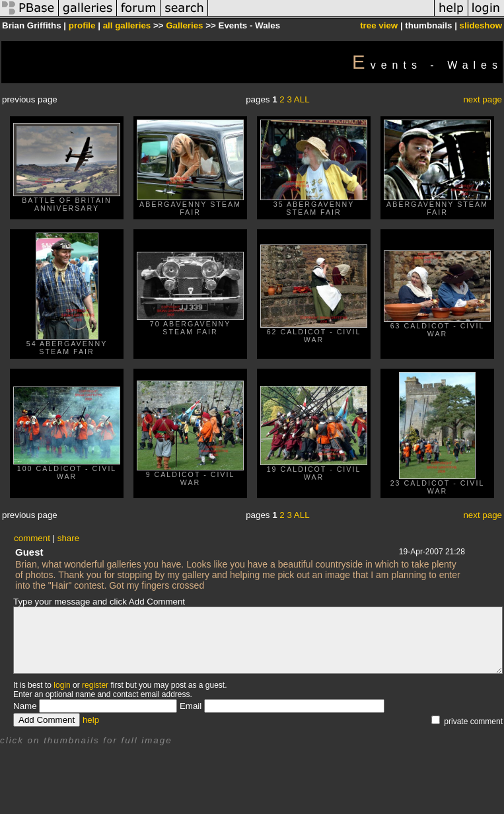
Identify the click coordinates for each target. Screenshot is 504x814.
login (62, 685)
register (95, 685)
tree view (379, 25)
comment (32, 538)
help (91, 720)
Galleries (184, 25)
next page (483, 99)
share (68, 538)
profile (82, 25)
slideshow (481, 25)
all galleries (127, 25)
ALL (302, 99)
